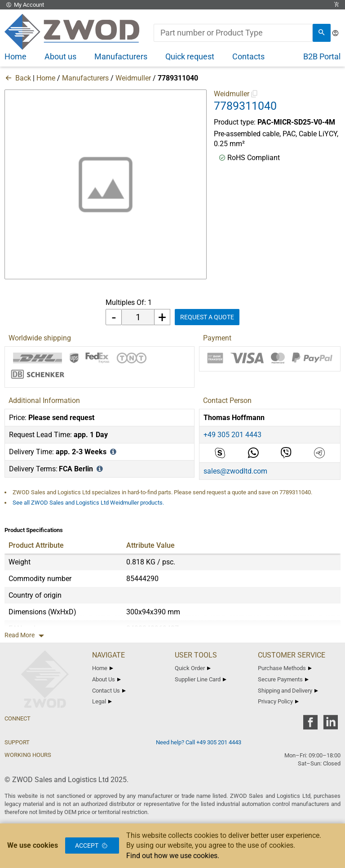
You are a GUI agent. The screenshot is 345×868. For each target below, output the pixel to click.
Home (46, 78)
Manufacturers (85, 78)
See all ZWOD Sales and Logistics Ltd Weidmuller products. (88, 503)
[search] (322, 33)
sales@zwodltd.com (235, 471)
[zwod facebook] (310, 725)
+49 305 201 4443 (232, 435)
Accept (92, 846)
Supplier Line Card (201, 679)
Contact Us (109, 691)
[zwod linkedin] (330, 725)
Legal (102, 701)
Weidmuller (133, 78)
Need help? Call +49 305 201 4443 (199, 742)
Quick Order (193, 668)
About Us (106, 679)
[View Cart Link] (336, 5)
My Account (24, 5)
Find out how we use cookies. (173, 856)
